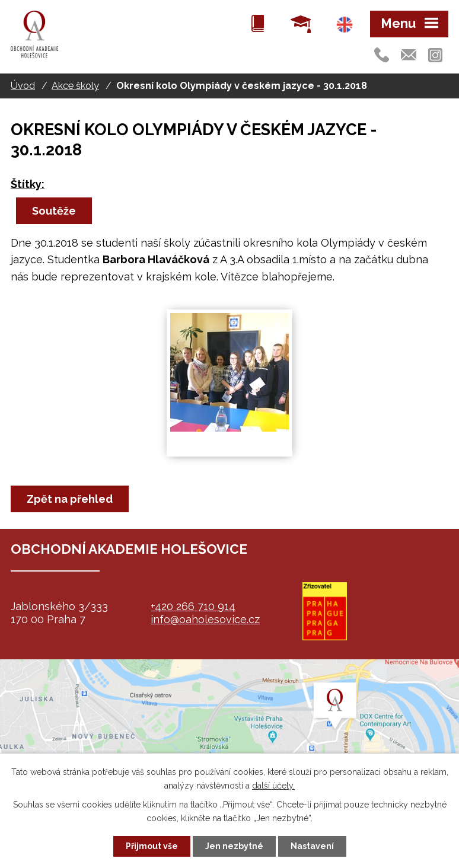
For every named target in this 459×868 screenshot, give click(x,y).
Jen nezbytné (234, 846)
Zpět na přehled (70, 499)
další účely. (273, 786)
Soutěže (54, 211)
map (230, 733)
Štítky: (28, 184)
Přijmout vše (152, 846)
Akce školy (75, 86)
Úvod (23, 86)
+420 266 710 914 (193, 606)
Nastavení (312, 846)
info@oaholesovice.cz (205, 619)
